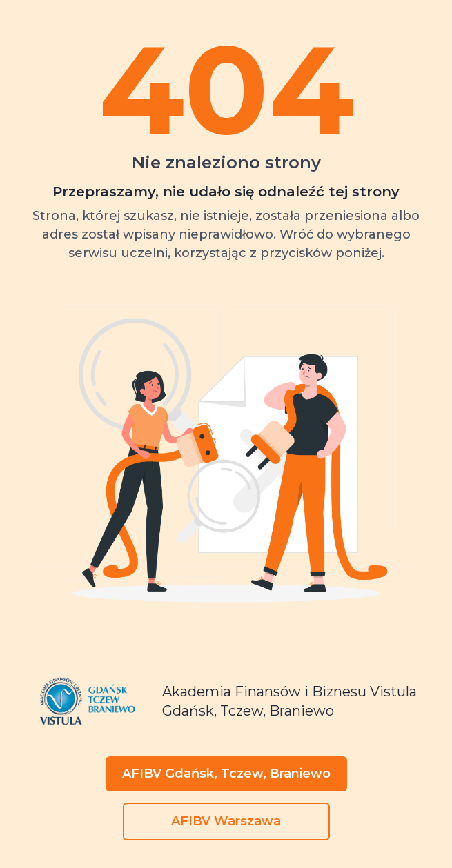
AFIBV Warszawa (226, 821)
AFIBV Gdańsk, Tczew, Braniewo (226, 774)
